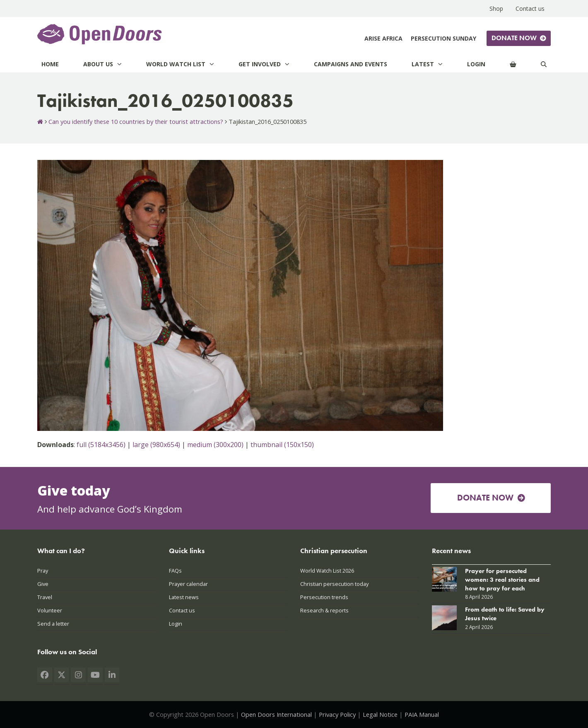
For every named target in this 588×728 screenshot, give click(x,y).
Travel (45, 597)
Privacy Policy (337, 714)
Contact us (182, 610)
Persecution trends (324, 597)
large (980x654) (156, 445)
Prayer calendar (188, 584)
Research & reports (324, 610)
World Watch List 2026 (327, 571)
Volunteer (50, 610)
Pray (43, 571)
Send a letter (53, 624)
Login (176, 624)
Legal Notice (380, 714)
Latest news (184, 597)
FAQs (175, 571)
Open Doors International (276, 714)
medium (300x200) (215, 445)
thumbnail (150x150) (282, 445)
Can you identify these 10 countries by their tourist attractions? (136, 121)
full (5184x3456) (101, 445)
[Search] (544, 64)
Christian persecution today (334, 584)
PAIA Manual (422, 714)
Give (43, 584)
